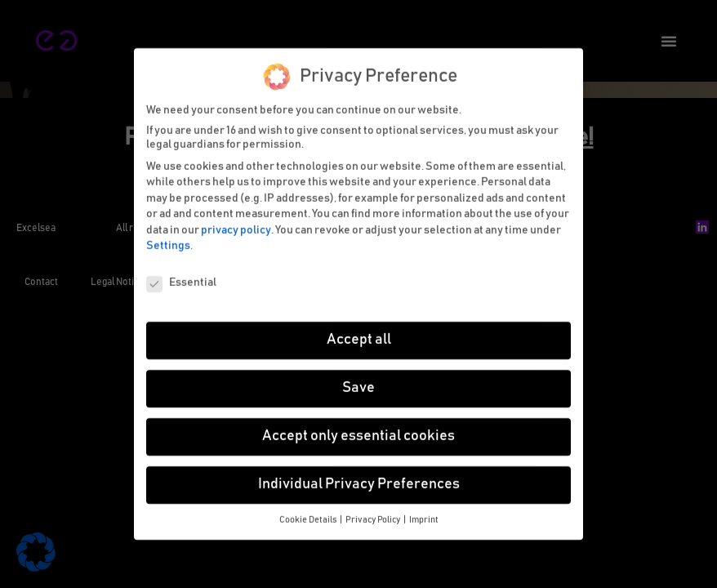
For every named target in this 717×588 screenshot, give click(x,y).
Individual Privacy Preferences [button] (359, 476)
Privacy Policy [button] (374, 512)
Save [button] (358, 380)
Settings (168, 238)
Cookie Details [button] (309, 512)
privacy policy (236, 222)
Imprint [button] (424, 512)
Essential (181, 275)
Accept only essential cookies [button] (358, 428)
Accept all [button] (359, 332)
